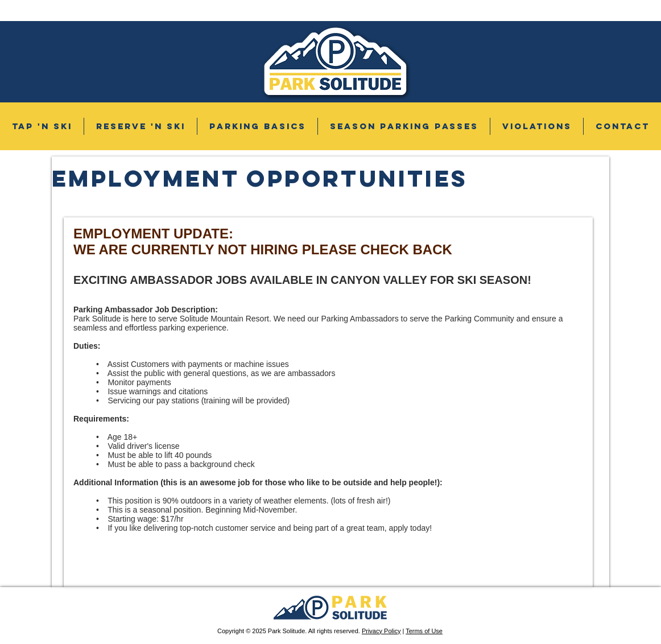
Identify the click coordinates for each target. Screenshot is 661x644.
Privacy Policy (381, 631)
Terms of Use (424, 631)
